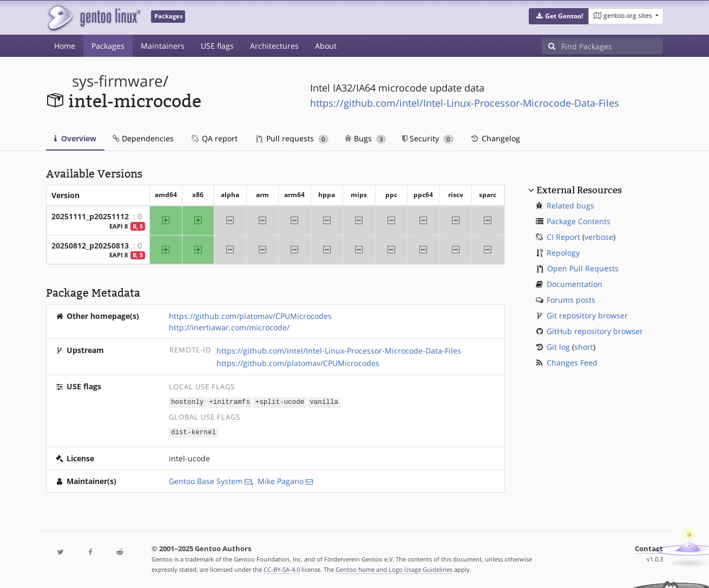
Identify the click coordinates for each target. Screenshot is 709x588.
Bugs (366, 138)
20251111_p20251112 (90, 216)
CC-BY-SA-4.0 (282, 568)
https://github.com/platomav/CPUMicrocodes (250, 316)
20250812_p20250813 (90, 246)
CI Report (563, 237)
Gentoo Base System (206, 480)
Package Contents (579, 221)
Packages (108, 46)
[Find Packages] (612, 46)
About (326, 46)
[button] (559, 16)
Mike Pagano (281, 480)
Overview (75, 138)
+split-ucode (280, 401)
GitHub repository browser (595, 331)
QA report (214, 138)
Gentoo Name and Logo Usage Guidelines (394, 568)
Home (65, 46)
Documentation (575, 284)
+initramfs (229, 401)
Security (428, 138)
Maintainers (163, 46)
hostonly (187, 401)
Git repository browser (587, 315)
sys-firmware (117, 81)
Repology (563, 253)
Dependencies (143, 138)
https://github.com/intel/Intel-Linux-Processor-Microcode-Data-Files (465, 103)
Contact (649, 548)
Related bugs (570, 205)
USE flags (217, 46)
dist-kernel (193, 431)
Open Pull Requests (583, 268)
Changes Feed (572, 362)
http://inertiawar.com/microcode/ (229, 327)
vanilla (324, 401)
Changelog (495, 138)
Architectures (274, 46)
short (584, 347)
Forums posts (571, 300)
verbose (599, 237)
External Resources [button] (579, 190)
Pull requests (292, 138)
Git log (558, 347)
